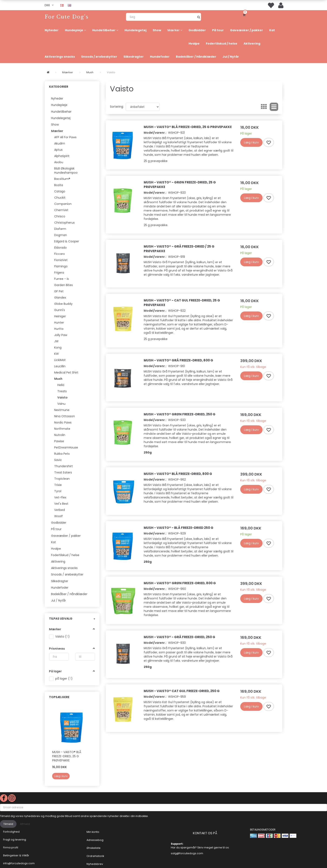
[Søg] (199, 17)
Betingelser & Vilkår (16, 855)
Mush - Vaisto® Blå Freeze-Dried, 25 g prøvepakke (67, 756)
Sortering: (117, 107)
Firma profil (11, 847)
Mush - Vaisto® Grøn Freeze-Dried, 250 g (180, 414)
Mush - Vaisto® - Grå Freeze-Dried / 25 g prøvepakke (179, 249)
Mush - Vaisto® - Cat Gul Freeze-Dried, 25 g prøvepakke (182, 303)
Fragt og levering (15, 840)
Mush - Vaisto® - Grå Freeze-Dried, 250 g (179, 637)
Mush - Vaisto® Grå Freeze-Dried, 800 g (178, 360)
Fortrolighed (11, 832)
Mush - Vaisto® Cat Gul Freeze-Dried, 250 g (182, 691)
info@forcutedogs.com (19, 863)
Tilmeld (8, 824)
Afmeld (25, 824)
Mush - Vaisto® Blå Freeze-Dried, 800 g (178, 474)
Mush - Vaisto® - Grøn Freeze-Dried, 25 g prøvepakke (180, 185)
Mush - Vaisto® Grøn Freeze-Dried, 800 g (180, 583)
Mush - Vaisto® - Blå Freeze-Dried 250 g (179, 528)
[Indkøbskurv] (245, 15)
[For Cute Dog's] (67, 17)
